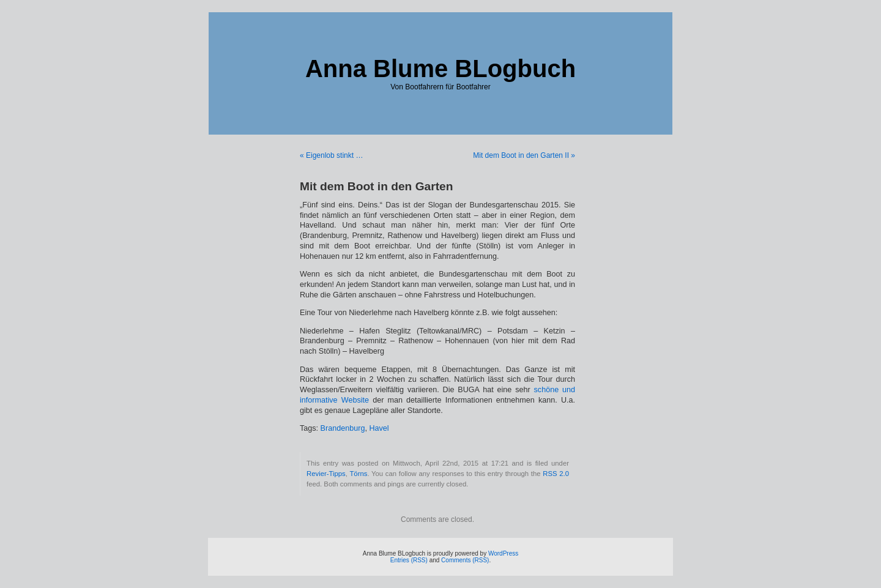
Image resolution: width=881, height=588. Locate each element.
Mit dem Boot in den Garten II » (524, 155)
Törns (358, 474)
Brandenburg (343, 428)
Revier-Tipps (326, 474)
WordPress (503, 553)
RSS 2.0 (556, 474)
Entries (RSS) (409, 560)
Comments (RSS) (465, 560)
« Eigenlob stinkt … (331, 155)
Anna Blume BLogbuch (441, 69)
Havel (379, 428)
